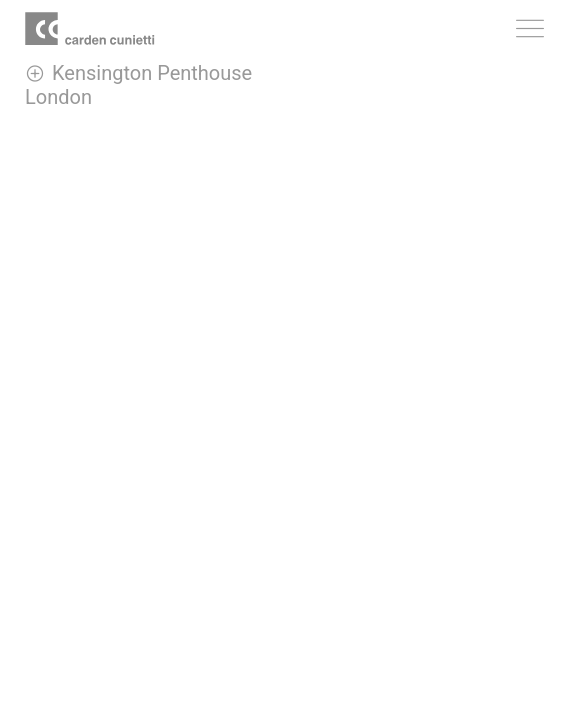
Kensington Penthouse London (138, 85)
